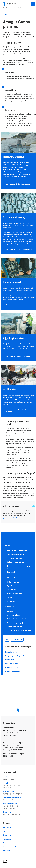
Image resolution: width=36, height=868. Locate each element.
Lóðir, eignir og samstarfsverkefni (19, 630)
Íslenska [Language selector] (7, 640)
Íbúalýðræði (11, 572)
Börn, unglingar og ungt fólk (17, 550)
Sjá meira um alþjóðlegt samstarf (18, 356)
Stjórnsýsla (9, 8)
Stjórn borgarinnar (13, 582)
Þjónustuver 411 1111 (19, 806)
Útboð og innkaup (13, 615)
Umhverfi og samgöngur (16, 562)
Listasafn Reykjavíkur (13, 671)
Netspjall (19, 785)
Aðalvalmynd (33, 4)
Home (4, 8)
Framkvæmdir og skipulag (16, 554)
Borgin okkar (10, 660)
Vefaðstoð (19, 778)
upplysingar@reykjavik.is (19, 799)
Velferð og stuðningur (15, 558)
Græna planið (17, 8)
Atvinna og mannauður (15, 593)
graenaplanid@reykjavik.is (13, 518)
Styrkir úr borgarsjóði (15, 627)
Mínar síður (18, 640)
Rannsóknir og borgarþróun (17, 623)
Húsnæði (10, 611)
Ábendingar (19, 813)
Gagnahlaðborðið (12, 667)
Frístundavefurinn (12, 663)
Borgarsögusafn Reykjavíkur (15, 656)
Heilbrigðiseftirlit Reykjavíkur (17, 619)
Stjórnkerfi (11, 586)
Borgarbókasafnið (12, 652)
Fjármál (9, 597)
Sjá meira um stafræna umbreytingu (19, 249)
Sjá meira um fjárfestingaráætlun (18, 184)
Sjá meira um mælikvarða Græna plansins (18, 411)
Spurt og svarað (19, 793)
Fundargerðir (11, 590)
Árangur (25, 8)
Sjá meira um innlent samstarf (17, 305)
